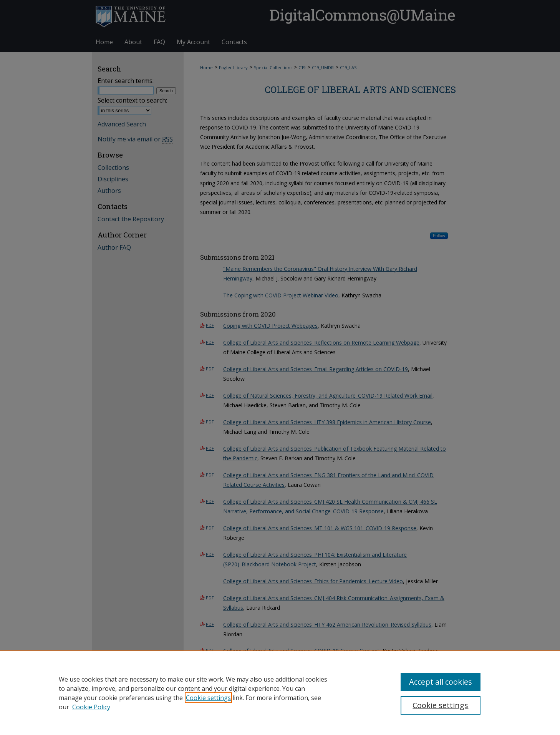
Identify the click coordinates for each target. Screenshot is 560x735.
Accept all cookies (441, 682)
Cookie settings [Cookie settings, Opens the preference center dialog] (440, 705)
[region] (280, 693)
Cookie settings (208, 698)
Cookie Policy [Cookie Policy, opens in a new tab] (91, 707)
